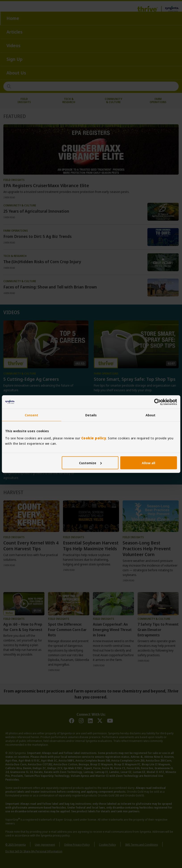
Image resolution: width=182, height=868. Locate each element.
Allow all (149, 463)
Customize (90, 463)
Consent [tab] (32, 415)
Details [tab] (91, 415)
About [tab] (151, 415)
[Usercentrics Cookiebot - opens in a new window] (157, 402)
